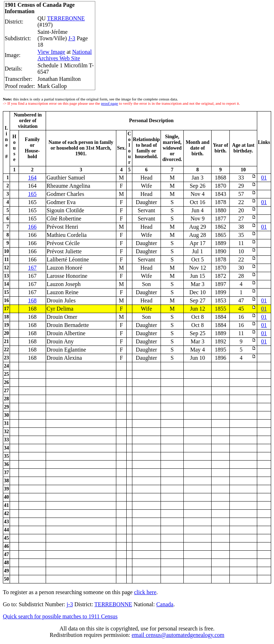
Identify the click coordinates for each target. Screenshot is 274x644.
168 (32, 300)
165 (32, 194)
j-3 (70, 604)
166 (32, 227)
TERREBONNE (66, 18)
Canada (165, 604)
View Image (51, 52)
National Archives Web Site (65, 55)
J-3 (72, 38)
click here (145, 592)
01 (264, 178)
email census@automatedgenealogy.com (178, 635)
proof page (110, 103)
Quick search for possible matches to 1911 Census (60, 616)
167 (32, 268)
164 (32, 178)
